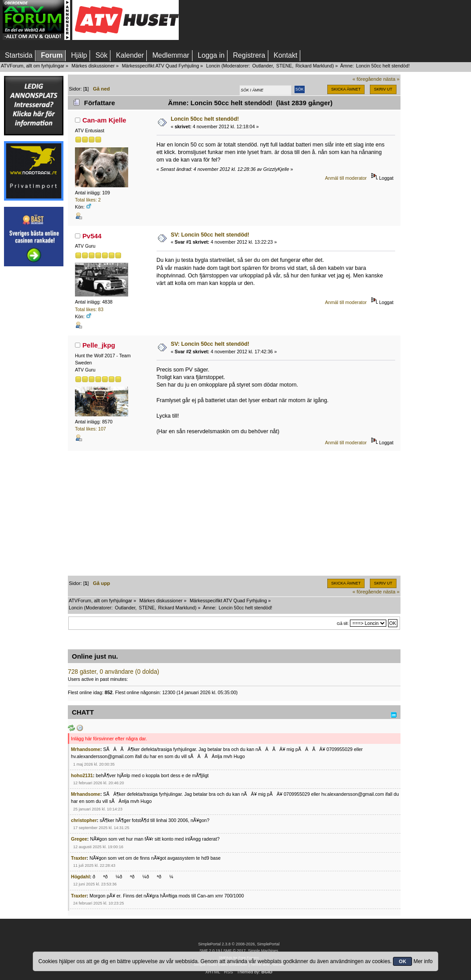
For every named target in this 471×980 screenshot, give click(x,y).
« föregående (367, 79)
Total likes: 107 (90, 429)
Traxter (79, 858)
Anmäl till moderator (346, 178)
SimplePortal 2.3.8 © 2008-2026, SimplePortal (239, 944)
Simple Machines (263, 951)
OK (402, 961)
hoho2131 (82, 775)
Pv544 (92, 236)
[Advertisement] (34, 405)
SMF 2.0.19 (210, 951)
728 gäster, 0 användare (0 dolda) (114, 672)
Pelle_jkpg (99, 345)
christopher (84, 820)
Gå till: (343, 623)
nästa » (391, 79)
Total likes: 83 (89, 309)
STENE (284, 66)
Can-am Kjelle (104, 120)
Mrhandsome (86, 749)
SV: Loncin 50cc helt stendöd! (210, 235)
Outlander (263, 66)
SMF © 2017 (234, 951)
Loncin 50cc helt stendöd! (205, 119)
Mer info (423, 961)
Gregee (79, 839)
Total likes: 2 (88, 200)
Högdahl (80, 877)
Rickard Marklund (314, 66)
